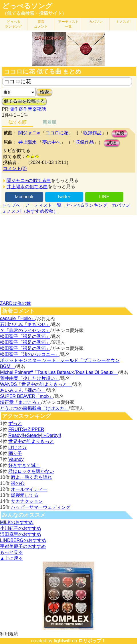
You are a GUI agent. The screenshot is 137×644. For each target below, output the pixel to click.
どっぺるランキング (87, 205)
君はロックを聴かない (31, 471)
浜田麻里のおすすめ (21, 534)
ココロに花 (57, 133)
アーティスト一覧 (43, 205)
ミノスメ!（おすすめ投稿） (30, 211)
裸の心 (18, 483)
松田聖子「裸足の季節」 (25, 336)
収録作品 (92, 133)
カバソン (96, 22)
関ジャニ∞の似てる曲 (29, 180)
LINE (104, 197)
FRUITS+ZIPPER (26, 429)
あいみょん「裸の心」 (23, 390)
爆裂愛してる (25, 495)
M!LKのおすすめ (17, 522)
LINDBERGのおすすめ (23, 540)
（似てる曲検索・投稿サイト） (34, 13)
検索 (44, 92)
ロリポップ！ (92, 641)
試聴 (120, 133)
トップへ (11, 205)
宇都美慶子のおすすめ (23, 546)
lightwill (62, 641)
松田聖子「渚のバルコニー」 (30, 354)
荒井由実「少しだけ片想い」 (30, 378)
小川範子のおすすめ (21, 528)
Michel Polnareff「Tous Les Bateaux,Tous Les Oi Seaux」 (59, 372)
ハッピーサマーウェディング (41, 507)
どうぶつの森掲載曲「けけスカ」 (34, 408)
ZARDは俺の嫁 (15, 303)
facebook (24, 197)
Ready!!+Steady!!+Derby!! (35, 435)
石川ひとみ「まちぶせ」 (25, 324)
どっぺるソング (27, 6)
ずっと (15, 423)
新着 (41, 24)
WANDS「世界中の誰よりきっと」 (36, 384)
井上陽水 (27, 142)
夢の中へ (51, 142)
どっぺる (13, 24)
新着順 (49, 122)
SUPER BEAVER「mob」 (27, 396)
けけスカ (17, 447)
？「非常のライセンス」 (25, 330)
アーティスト (68, 24)
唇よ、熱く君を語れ (31, 477)
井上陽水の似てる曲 (27, 187)
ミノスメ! (123, 22)
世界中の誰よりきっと (31, 441)
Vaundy (16, 459)
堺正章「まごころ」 (21, 402)
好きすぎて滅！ (24, 465)
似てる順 (17, 122)
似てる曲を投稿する (24, 101)
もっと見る (11, 552)
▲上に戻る (11, 558)
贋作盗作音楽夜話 (28, 109)
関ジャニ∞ (29, 133)
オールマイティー (29, 489)
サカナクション (27, 501)
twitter (64, 197)
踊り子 (15, 453)
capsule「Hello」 (18, 318)
